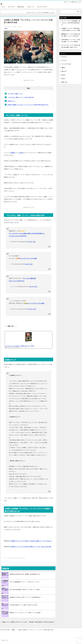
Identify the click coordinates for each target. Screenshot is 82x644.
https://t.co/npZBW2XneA (17, 281)
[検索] (70, 12)
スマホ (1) (64, 57)
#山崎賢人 (29, 233)
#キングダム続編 (21, 233)
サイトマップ (11, 7)
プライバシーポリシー (42, 7)
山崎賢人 (13, 153)
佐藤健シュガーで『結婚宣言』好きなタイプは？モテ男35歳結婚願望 (15, 622)
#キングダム (12, 233)
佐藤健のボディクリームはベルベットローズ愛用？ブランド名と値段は (25, 613)
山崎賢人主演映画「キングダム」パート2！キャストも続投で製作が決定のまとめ (28, 105)
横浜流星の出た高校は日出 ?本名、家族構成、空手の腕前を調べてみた (25, 574)
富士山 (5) (64, 71)
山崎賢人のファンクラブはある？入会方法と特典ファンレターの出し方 (31, 541)
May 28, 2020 (32, 242)
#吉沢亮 (34, 233)
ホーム (3, 7)
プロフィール (31, 7)
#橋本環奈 (39, 233)
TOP (6, 630)
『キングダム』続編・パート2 (15, 94)
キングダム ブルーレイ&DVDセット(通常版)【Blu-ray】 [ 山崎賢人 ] (20, 346)
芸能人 (6, 29)
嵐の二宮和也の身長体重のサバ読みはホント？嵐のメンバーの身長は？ (25, 589)
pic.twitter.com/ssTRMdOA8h (18, 236)
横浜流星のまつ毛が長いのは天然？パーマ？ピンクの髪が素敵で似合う (25, 597)
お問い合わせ (21, 7)
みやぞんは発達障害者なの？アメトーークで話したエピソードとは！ (25, 582)
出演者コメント (11, 101)
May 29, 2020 (29, 264)
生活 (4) (63, 75)
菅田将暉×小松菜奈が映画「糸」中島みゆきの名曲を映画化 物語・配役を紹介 (43, 622)
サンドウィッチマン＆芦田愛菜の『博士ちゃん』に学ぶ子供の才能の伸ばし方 (71, 23)
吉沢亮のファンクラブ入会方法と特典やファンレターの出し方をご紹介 (31, 547)
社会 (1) (63, 78)
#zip (43, 233)
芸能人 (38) (64, 82)
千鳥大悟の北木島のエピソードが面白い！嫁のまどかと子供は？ (24, 605)
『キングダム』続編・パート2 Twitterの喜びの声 (20, 97)
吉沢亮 (21, 153)
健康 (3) (63, 68)
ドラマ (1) (64, 60)
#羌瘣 (34, 278)
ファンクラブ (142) (66, 64)
